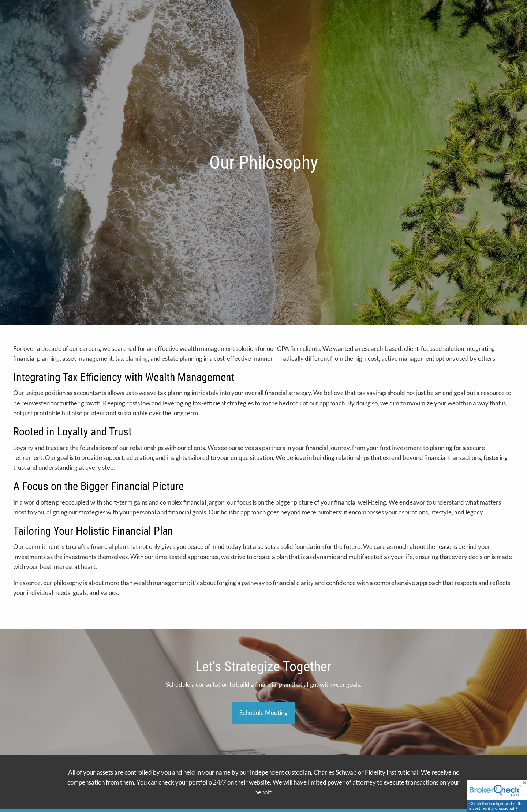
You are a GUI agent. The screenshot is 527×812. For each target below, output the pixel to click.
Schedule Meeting (263, 713)
